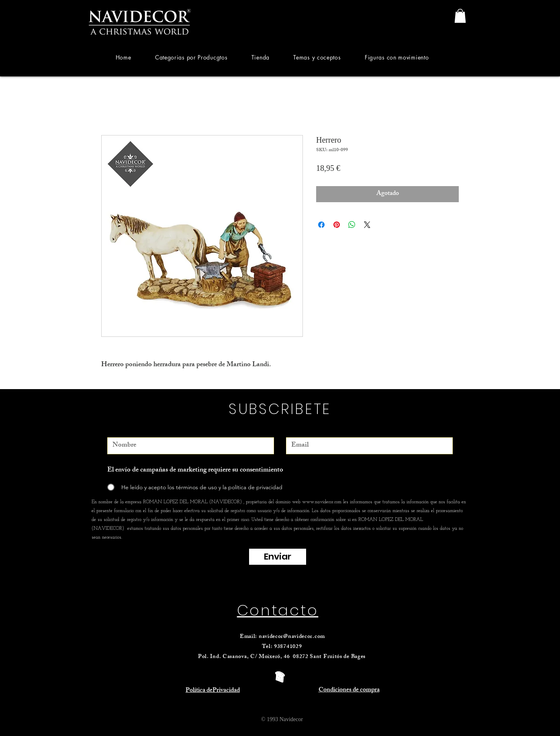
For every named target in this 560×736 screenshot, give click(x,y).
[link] (460, 16)
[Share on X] (367, 225)
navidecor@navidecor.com (292, 637)
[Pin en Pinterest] (337, 225)
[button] (191, 57)
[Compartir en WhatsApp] (352, 225)
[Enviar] (278, 557)
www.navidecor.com (322, 502)
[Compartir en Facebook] (321, 225)
